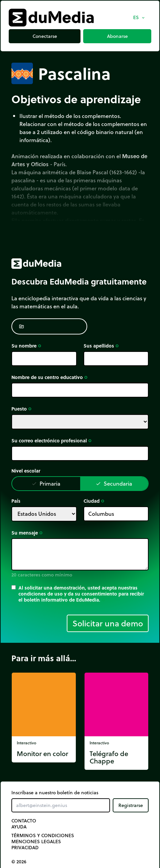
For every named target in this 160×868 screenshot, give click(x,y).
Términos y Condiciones (43, 835)
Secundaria (114, 483)
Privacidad (25, 848)
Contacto (24, 821)
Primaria (46, 483)
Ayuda (19, 827)
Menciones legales (36, 842)
